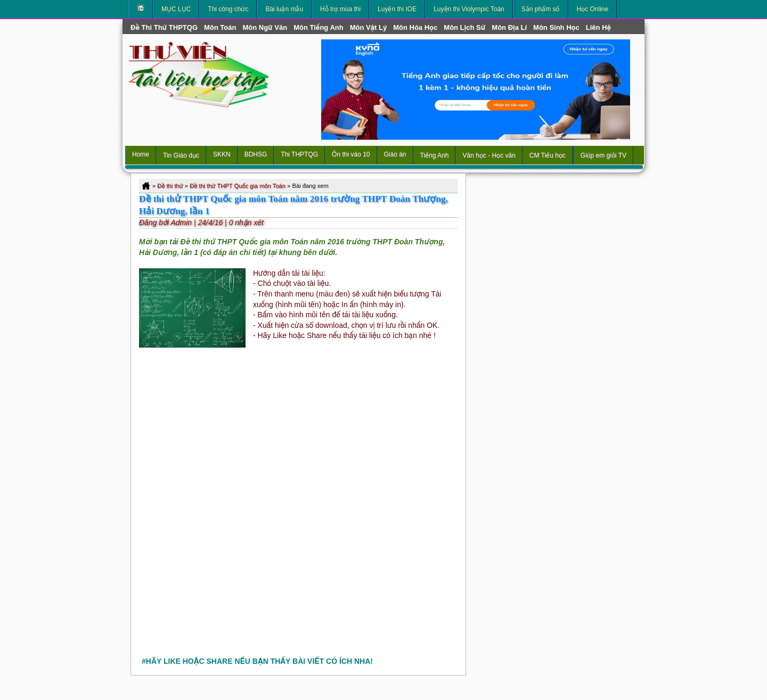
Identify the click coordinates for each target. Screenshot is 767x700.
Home (141, 154)
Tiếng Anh (435, 155)
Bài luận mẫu (284, 9)
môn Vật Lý (368, 27)
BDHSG (256, 154)
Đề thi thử (170, 186)
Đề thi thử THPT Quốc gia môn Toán (238, 186)
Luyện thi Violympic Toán (469, 9)
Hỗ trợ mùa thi (340, 9)
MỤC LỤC (176, 9)
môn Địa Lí (509, 27)
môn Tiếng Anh (319, 27)
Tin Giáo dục (181, 155)
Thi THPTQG (299, 154)
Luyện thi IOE (397, 9)
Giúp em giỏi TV (603, 155)
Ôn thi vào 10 (351, 154)
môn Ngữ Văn (265, 27)
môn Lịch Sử (464, 27)
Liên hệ (598, 27)
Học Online (593, 9)
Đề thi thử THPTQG (164, 27)
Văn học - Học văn (489, 155)
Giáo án (395, 154)
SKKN (222, 154)
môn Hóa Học (415, 27)
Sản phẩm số (541, 9)
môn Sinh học (556, 27)
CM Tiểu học (548, 155)
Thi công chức (228, 9)
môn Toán (220, 27)
